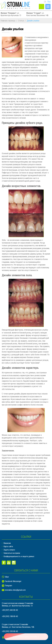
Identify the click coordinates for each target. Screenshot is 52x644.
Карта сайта (8, 546)
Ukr (45, 1)
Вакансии (7, 543)
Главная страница (8, 21)
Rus (49, 1)
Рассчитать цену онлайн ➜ (26, 637)
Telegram (8, 586)
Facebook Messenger (13, 581)
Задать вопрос (9, 550)
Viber (7, 577)
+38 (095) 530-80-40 (10, 631)
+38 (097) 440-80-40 (10, 610)
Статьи (21, 21)
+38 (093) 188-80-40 (10, 616)
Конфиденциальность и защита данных (19, 556)
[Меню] (48, 7)
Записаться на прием (12, 553)
